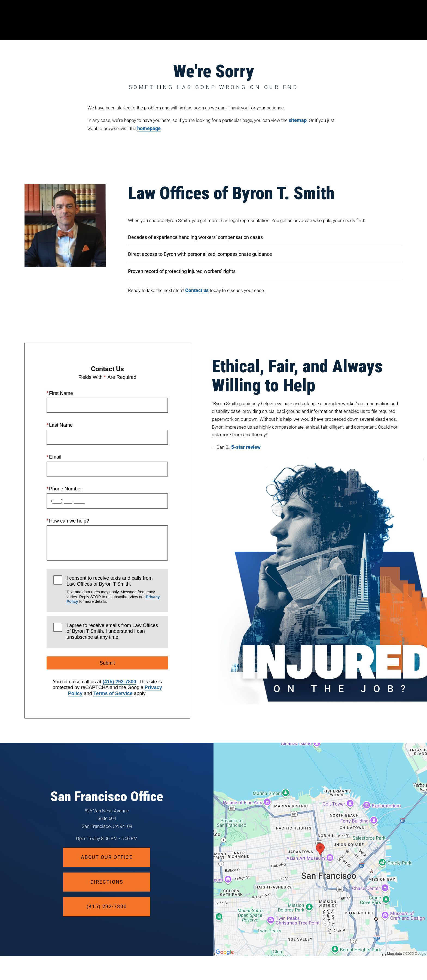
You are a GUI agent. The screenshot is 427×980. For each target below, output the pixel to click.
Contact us (197, 290)
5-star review (246, 447)
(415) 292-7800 (119, 682)
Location (324, 20)
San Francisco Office (107, 797)
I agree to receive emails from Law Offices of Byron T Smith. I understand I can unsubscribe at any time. (112, 631)
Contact (357, 20)
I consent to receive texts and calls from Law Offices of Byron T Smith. (114, 590)
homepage (149, 128)
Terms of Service (113, 693)
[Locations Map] (320, 849)
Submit (107, 663)
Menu (390, 20)
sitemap (298, 120)
